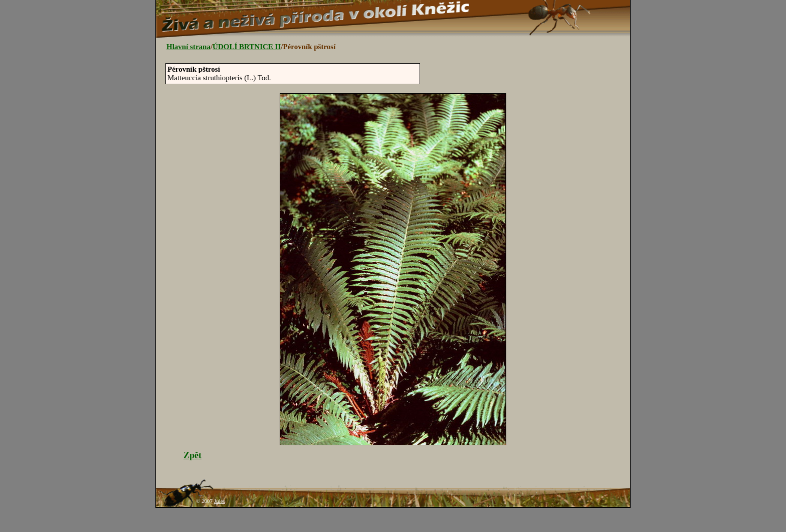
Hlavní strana (188, 47)
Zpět (192, 455)
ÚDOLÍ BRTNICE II (247, 47)
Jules (220, 501)
